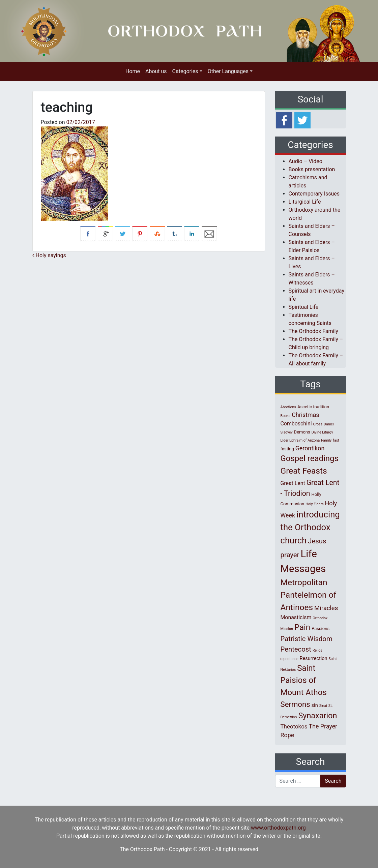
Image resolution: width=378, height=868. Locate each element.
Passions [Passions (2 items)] (321, 628)
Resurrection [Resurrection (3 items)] (314, 658)
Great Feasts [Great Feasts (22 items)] (304, 471)
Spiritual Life (304, 307)
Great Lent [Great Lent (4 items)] (293, 483)
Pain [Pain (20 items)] (302, 627)
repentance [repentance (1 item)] (289, 659)
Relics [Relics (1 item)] (317, 650)
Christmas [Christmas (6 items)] (305, 415)
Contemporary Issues (314, 194)
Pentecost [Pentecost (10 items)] (296, 649)
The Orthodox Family (313, 331)
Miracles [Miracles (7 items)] (326, 608)
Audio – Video (306, 161)
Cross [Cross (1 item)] (318, 424)
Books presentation (312, 169)
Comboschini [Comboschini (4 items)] (296, 424)
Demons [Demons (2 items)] (302, 432)
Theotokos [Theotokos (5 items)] (294, 726)
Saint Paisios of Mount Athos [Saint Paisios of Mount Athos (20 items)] (304, 680)
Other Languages (228, 71)
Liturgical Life (305, 202)
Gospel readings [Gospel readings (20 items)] (310, 458)
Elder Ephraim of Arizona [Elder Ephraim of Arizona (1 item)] (300, 440)
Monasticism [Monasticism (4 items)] (296, 617)
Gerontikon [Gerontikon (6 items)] (310, 448)
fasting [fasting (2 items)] (287, 449)
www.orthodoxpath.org (278, 828)
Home (133, 71)
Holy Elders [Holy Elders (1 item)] (314, 504)
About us (156, 71)
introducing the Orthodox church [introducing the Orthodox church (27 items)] (310, 527)
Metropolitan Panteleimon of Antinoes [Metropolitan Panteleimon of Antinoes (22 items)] (309, 595)
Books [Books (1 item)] (286, 416)
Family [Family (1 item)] (326, 440)
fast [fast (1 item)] (336, 440)
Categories (185, 71)
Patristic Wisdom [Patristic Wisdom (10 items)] (307, 639)
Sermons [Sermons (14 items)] (295, 704)
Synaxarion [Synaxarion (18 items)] (317, 716)
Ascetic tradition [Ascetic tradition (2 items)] (313, 407)
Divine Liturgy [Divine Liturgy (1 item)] (322, 432)
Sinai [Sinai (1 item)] (323, 706)
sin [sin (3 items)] (315, 705)
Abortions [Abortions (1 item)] (288, 407)
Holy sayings (49, 255)
